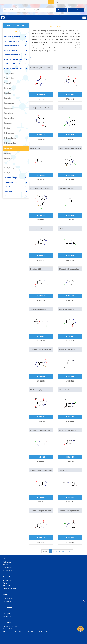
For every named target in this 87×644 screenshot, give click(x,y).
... (60, 551)
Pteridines (7, 128)
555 (63, 551)
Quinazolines (8, 148)
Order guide (7, 614)
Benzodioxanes (9, 73)
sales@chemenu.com (15, 629)
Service (5, 583)
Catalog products (8, 598)
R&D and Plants (8, 586)
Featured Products (9, 571)
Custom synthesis (8, 601)
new (16, 31)
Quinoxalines (8, 163)
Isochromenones (9, 103)
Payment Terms (8, 616)
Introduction (7, 580)
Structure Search (76, 10)
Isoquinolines (8, 108)
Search (62, 10)
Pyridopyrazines (9, 133)
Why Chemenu (7, 565)
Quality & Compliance (10, 589)
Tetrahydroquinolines (11, 173)
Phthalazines (8, 123)
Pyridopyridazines (10, 138)
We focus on (7, 562)
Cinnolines (8, 93)
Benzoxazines (8, 83)
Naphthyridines (9, 118)
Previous (45, 551)
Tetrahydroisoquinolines (12, 168)
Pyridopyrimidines (10, 143)
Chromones (8, 88)
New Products (7, 568)
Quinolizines (8, 158)
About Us (6, 576)
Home (51, 2)
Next (69, 551)
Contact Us (7, 622)
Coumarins (8, 98)
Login (64, 2)
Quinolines (8, 153)
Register (58, 2)
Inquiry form (7, 611)
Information (7, 607)
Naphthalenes (8, 113)
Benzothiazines (9, 78)
